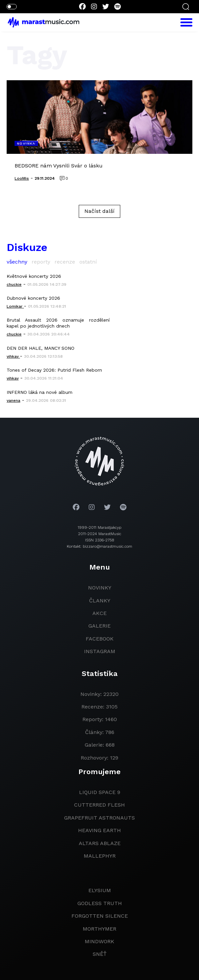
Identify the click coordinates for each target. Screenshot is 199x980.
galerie (99, 626)
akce (99, 613)
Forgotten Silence (100, 916)
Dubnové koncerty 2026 (33, 298)
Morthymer (99, 929)
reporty (41, 262)
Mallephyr (100, 856)
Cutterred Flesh (99, 805)
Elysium (100, 890)
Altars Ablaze (100, 843)
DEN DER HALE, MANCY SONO (41, 348)
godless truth (100, 903)
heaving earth (99, 830)
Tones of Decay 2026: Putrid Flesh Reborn (54, 370)
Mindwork (99, 941)
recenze (65, 262)
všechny (17, 262)
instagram (100, 651)
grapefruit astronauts (99, 818)
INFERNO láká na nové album (40, 392)
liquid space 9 (100, 792)
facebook (100, 639)
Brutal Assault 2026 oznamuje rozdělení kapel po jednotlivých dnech (58, 323)
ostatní (88, 262)
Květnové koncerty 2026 (34, 276)
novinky (100, 588)
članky (100, 601)
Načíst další (99, 211)
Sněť (100, 954)
